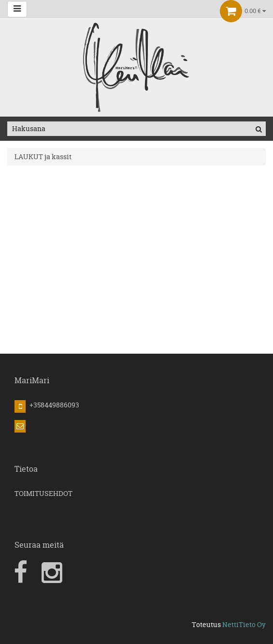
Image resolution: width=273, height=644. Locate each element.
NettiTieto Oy (244, 624)
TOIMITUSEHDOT (43, 493)
